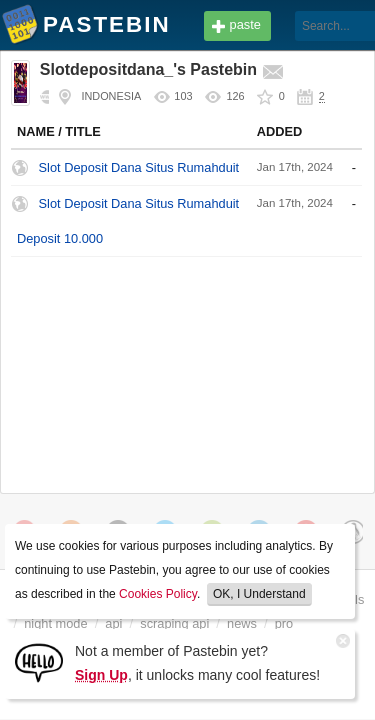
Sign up (330, 57)
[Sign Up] (39, 661)
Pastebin (20, 28)
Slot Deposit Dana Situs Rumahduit (139, 167)
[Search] (273, 26)
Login (331, 26)
